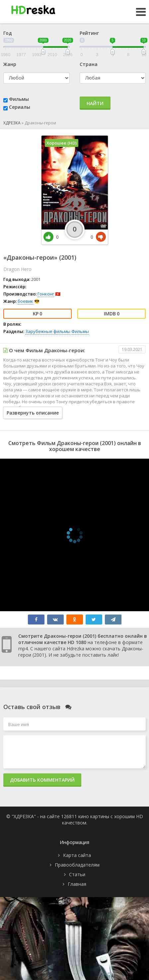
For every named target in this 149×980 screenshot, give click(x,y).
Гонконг (46, 294)
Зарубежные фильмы (48, 331)
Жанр (10, 64)
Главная (77, 884)
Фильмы (19, 99)
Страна (89, 64)
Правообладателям (77, 865)
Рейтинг (89, 33)
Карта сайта (77, 855)
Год (8, 33)
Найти (95, 103)
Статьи (77, 874)
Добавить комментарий (42, 780)
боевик (25, 301)
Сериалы (20, 107)
